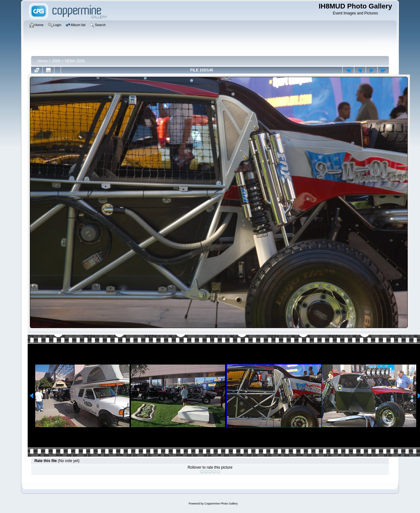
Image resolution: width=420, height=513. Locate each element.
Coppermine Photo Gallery (221, 504)
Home (42, 61)
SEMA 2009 (75, 61)
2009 (56, 61)
